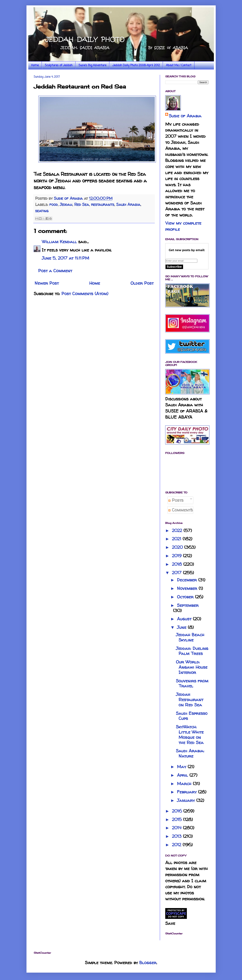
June (182, 627)
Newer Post (47, 283)
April (183, 775)
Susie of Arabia (185, 116)
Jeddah (66, 204)
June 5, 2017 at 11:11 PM (66, 258)
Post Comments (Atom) (85, 294)
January (187, 800)
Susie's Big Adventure (92, 65)
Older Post (142, 283)
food (54, 204)
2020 (178, 547)
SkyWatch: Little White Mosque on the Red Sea (190, 735)
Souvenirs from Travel (192, 683)
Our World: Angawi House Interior (192, 667)
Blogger (148, 963)
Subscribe (174, 267)
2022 (178, 530)
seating (42, 211)
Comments (181, 510)
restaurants (103, 204)
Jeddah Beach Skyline (190, 637)
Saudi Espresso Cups (192, 716)
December (188, 580)
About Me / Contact (179, 65)
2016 (178, 811)
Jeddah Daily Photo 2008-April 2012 (136, 65)
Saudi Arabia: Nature (190, 753)
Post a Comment (55, 271)
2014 (177, 828)
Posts (176, 500)
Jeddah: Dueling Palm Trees (192, 651)
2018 (178, 564)
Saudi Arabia (128, 204)
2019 (177, 556)
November (188, 588)
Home (35, 65)
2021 (177, 539)
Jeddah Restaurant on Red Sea (190, 700)
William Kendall (59, 242)
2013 (177, 836)
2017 (177, 573)
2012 (177, 845)
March (185, 784)
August (185, 619)
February (187, 792)
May (182, 767)
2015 (177, 819)
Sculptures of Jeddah (59, 65)
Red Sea (82, 204)
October (186, 597)
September (188, 605)
